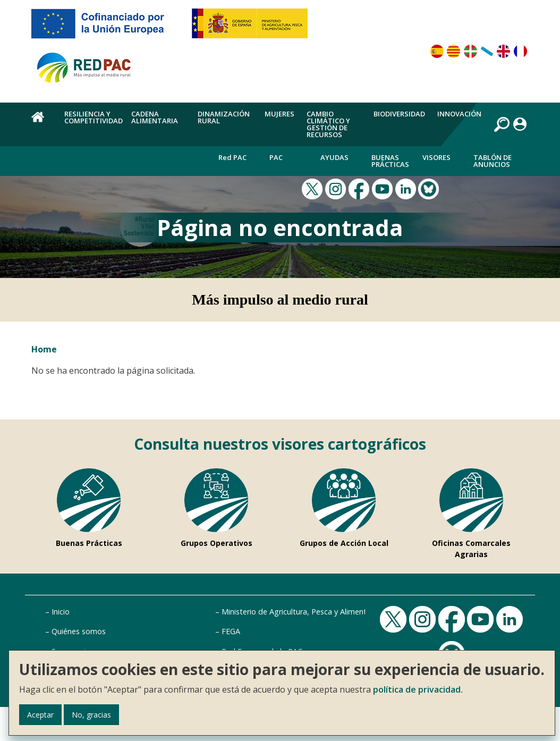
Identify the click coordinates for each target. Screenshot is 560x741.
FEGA (231, 631)
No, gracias (91, 715)
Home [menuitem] (42, 123)
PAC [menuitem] (276, 157)
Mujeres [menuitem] (279, 114)
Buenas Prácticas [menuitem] (390, 161)
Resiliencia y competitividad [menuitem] (94, 117)
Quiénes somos (79, 631)
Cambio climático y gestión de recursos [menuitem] (328, 124)
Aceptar (40, 715)
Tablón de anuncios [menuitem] (493, 161)
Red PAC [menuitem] (232, 157)
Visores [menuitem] (436, 157)
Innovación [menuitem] (459, 114)
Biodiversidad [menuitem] (399, 114)
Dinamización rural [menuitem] (224, 117)
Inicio (61, 612)
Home (44, 349)
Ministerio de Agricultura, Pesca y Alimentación (303, 612)
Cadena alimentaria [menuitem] (155, 117)
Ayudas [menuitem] (334, 157)
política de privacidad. (418, 689)
